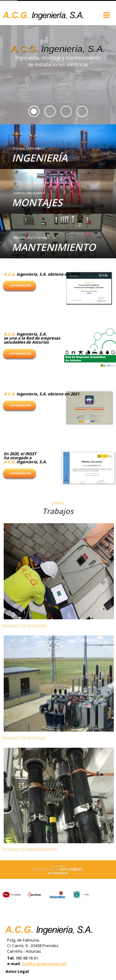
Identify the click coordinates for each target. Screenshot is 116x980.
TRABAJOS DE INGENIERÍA (24, 626)
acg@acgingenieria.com (44, 964)
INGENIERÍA (40, 158)
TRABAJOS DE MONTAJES (23, 738)
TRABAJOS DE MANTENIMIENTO (29, 849)
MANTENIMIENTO (54, 247)
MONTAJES (37, 202)
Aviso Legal (17, 971)
